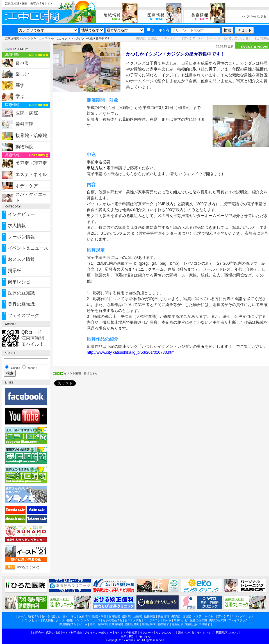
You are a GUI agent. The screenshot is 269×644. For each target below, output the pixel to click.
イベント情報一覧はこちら (81, 373)
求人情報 (17, 226)
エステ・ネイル (31, 174)
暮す (20, 85)
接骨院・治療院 (31, 135)
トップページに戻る (254, 16)
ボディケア (27, 186)
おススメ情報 (21, 259)
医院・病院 (27, 113)
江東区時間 (12, 38)
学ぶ (20, 96)
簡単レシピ (19, 282)
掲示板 (15, 270)
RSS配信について (29, 567)
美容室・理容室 (31, 163)
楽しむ (22, 74)
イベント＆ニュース (35, 38)
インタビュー (21, 214)
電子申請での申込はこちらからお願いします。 (128, 174)
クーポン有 (158, 30)
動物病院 (24, 147)
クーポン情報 (21, 237)
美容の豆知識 (21, 304)
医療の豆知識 (21, 293)
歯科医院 (24, 124)
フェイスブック (24, 315)
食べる (22, 63)
